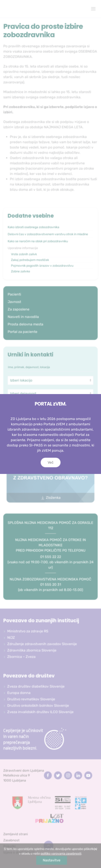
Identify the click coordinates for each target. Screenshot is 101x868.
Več (51, 463)
